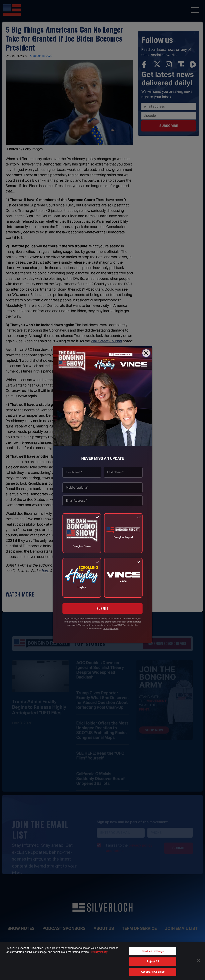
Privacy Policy (99, 952)
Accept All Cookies (153, 972)
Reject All (153, 962)
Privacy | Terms (111, 628)
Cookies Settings (153, 951)
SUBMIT (103, 609)
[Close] (146, 353)
